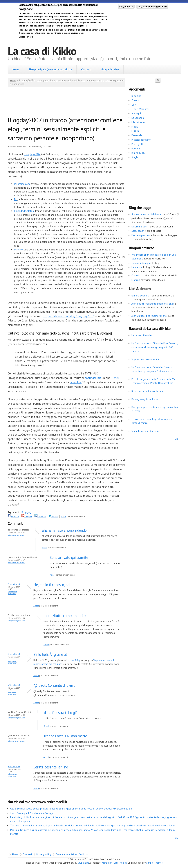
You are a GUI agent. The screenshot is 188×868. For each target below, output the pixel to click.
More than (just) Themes (114, 863)
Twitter (53, 516)
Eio (16, 199)
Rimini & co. (138, 153)
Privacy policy (44, 854)
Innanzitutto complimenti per (66, 616)
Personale (137, 135)
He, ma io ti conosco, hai (52, 585)
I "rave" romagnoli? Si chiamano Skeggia (32, 813)
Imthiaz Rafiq (73, 660)
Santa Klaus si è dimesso (145, 431)
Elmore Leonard (140, 296)
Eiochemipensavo (141, 235)
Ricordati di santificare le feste (148, 391)
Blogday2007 (32, 154)
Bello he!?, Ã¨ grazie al (50, 654)
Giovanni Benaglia (141, 263)
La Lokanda (138, 118)
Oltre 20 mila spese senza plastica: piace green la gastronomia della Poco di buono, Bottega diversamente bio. (72, 809)
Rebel (115, 378)
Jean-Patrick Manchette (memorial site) (153, 304)
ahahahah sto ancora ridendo (64, 530)
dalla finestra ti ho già (61, 713)
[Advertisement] (75, 102)
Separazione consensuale (146, 359)
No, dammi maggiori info (152, 7)
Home (16, 69)
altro (178, 439)
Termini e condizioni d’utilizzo (72, 854)
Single (135, 157)
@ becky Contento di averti (54, 685)
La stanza (137, 267)
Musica (135, 131)
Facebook (13, 516)
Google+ (27, 516)
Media (135, 127)
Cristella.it (137, 275)
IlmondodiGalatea (24, 211)
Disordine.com (22, 184)
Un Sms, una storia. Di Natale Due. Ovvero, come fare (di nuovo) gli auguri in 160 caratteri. (154, 347)
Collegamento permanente (17, 535)
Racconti (136, 149)
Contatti (86, 69)
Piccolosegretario (141, 140)
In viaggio (137, 113)
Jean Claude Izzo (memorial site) (149, 316)
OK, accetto (126, 7)
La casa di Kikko (42, 51)
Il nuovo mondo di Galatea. (146, 214)
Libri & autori (139, 122)
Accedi (64, 516)
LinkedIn (40, 516)
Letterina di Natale (142, 335)
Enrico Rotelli (14, 584)
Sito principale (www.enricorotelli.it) (50, 69)
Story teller (138, 231)
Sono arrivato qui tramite (69, 557)
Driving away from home (145, 399)
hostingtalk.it (93, 378)
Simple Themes (154, 863)
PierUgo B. (137, 144)
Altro (178, 838)
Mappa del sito (110, 69)
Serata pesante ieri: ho (51, 767)
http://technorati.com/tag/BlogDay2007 (68, 316)
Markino (18, 250)
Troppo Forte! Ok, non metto (65, 736)
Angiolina (76, 382)
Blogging (26, 512)
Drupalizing (83, 863)
